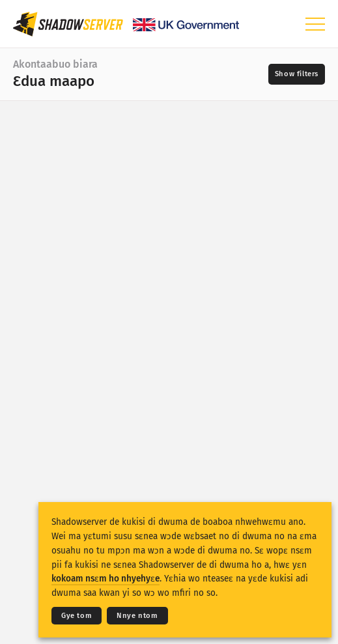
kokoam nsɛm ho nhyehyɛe (106, 579)
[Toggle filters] (297, 74)
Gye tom (77, 616)
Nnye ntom (137, 616)
